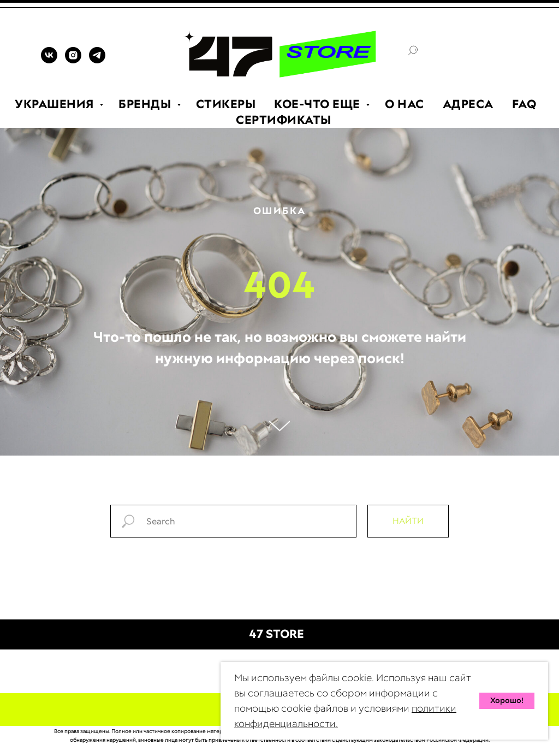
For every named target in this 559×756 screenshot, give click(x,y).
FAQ (524, 104)
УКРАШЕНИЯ (56, 104)
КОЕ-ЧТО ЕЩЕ (319, 104)
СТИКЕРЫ (226, 104)
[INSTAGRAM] (73, 60)
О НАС (405, 104)
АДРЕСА (468, 104)
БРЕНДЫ (146, 104)
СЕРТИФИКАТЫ (284, 120)
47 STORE (276, 634)
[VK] (49, 60)
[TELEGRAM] (97, 60)
